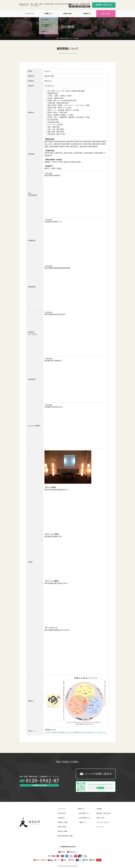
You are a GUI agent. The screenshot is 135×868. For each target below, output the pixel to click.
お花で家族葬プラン (84, 818)
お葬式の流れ (67, 14)
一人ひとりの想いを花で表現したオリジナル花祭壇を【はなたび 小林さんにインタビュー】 (75, 732)
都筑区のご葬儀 (63, 822)
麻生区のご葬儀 (63, 831)
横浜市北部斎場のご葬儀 (65, 836)
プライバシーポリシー (103, 822)
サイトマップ (100, 827)
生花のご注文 (106, 14)
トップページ (29, 14)
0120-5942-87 (49, 86)
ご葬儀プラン (48, 14)
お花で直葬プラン (84, 813)
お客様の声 (87, 14)
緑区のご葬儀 (62, 827)
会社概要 (99, 809)
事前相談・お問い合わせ (104, 5)
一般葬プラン (82, 822)
